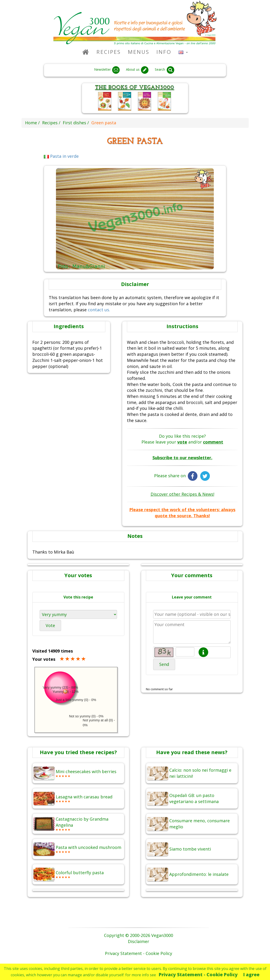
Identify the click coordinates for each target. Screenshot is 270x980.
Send (164, 664)
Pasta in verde (61, 156)
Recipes (109, 52)
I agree (251, 974)
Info (164, 52)
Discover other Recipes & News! (182, 494)
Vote (50, 625)
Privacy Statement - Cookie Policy (198, 974)
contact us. (99, 310)
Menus (139, 52)
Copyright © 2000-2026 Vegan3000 (139, 935)
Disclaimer (139, 941)
